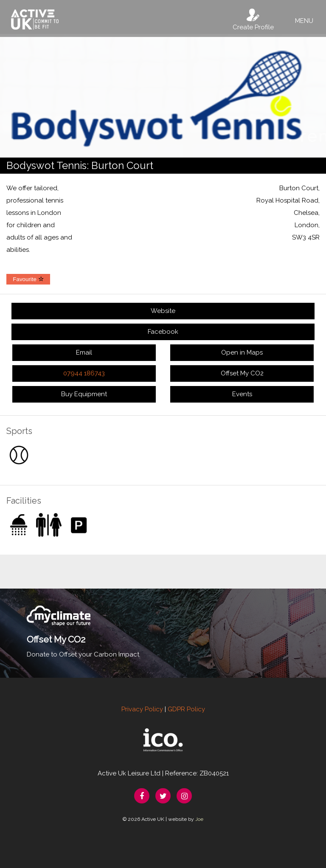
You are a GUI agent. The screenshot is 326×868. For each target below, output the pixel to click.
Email (84, 352)
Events (242, 394)
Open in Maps (242, 352)
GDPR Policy (186, 709)
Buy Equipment (84, 394)
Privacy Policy (142, 709)
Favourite (28, 279)
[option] (163, 96)
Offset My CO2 (242, 373)
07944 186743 (84, 373)
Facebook (163, 332)
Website (163, 311)
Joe (199, 819)
